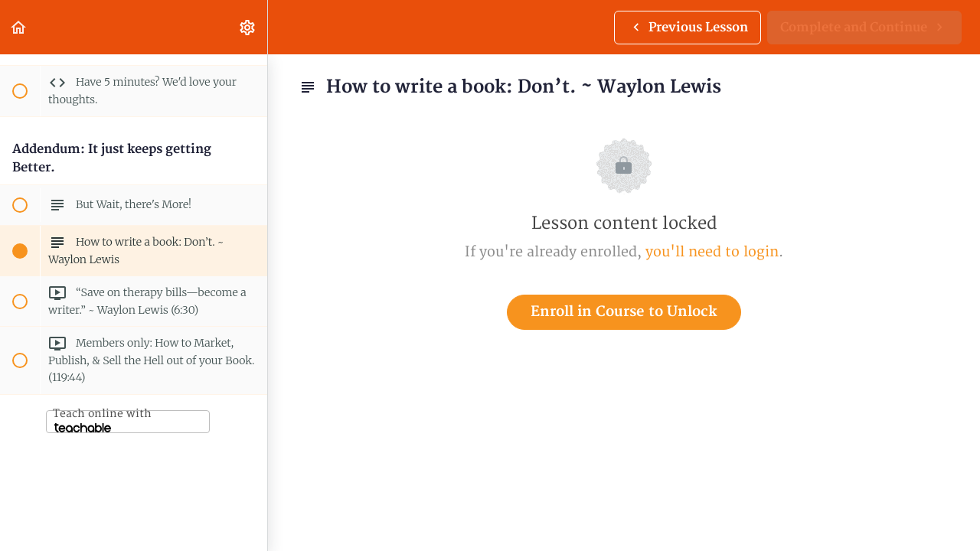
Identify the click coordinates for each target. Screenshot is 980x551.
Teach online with (102, 420)
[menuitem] (248, 27)
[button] (19, 27)
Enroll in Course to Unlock (624, 312)
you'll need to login (712, 252)
